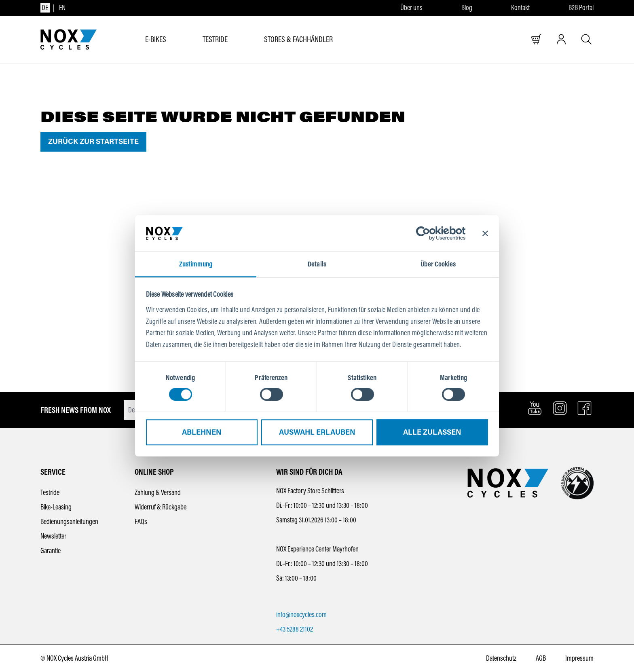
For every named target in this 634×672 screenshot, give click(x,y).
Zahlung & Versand (158, 492)
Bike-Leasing (56, 507)
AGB (541, 658)
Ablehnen (202, 433)
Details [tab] (317, 264)
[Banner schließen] (485, 233)
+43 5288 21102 (295, 629)
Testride (50, 492)
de (45, 8)
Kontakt (520, 8)
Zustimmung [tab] (196, 264)
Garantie (51, 551)
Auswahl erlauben (317, 433)
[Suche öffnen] (586, 39)
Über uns (411, 8)
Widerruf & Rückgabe (161, 507)
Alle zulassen (432, 433)
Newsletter (53, 536)
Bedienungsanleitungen (69, 522)
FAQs (141, 522)
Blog (467, 8)
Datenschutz (501, 658)
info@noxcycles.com (301, 615)
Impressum (579, 658)
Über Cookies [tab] (438, 264)
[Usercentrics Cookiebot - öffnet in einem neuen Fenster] (430, 233)
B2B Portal (581, 8)
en (62, 8)
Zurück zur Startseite (93, 142)
